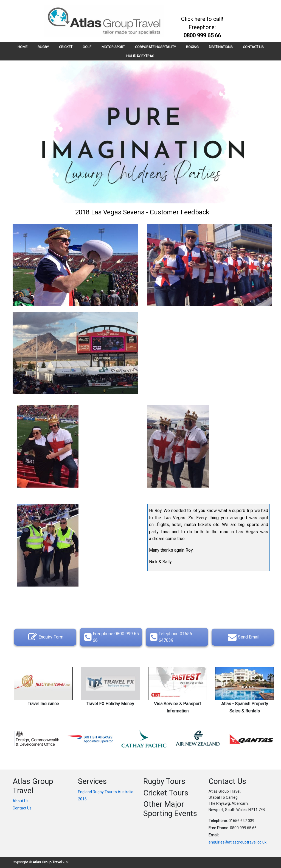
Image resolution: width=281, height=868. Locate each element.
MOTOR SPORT (113, 47)
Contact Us (22, 808)
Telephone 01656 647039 (170, 637)
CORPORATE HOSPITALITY (155, 47)
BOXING (192, 47)
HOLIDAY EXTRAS (140, 56)
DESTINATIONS (221, 47)
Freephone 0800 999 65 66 (111, 637)
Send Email (243, 637)
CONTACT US (253, 47)
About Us (21, 801)
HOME (23, 47)
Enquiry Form (45, 637)
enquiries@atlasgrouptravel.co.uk (238, 842)
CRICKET (66, 47)
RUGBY (43, 47)
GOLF (87, 47)
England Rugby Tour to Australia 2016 (106, 795)
